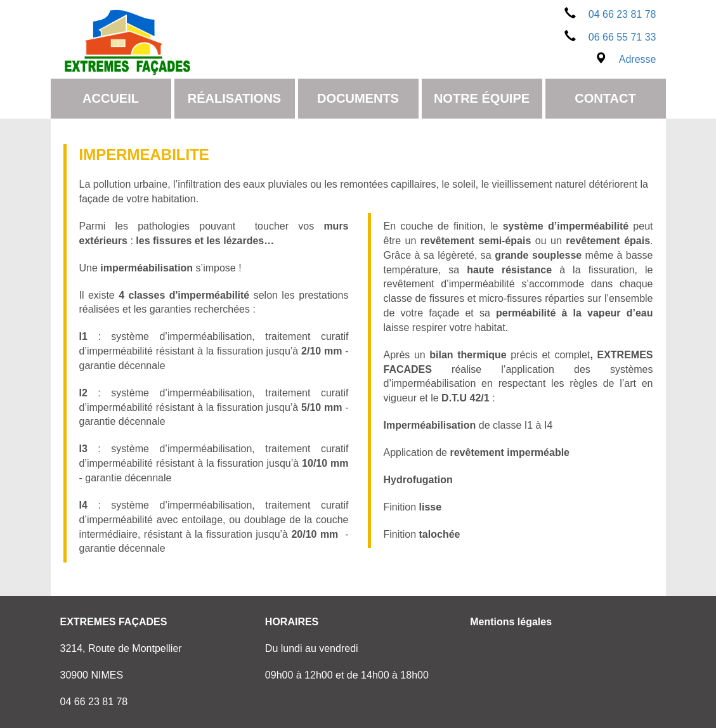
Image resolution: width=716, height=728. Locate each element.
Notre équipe (482, 98)
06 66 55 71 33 (610, 37)
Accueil (111, 98)
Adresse (626, 59)
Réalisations (234, 98)
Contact (605, 98)
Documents (358, 98)
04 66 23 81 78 (610, 14)
